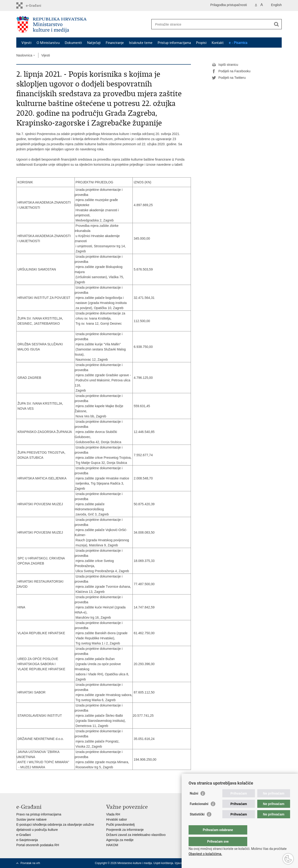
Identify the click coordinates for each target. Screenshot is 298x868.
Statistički (197, 824)
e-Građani (24, 835)
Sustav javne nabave (31, 819)
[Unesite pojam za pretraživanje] (212, 24)
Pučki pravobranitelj (120, 825)
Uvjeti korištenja (163, 863)
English (276, 5)
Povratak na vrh (30, 863)
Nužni (194, 803)
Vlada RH (113, 814)
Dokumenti (73, 43)
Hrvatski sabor (117, 819)
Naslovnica (24, 55)
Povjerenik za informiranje (125, 830)
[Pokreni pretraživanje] (276, 24)
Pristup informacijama (174, 43)
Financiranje (115, 43)
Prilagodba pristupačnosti (229, 5)
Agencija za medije (120, 840)
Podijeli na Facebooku (231, 71)
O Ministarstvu (48, 43)
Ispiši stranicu (225, 65)
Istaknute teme (141, 43)
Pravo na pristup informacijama (39, 814)
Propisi (201, 43)
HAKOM (112, 845)
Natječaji (94, 43)
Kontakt (218, 43)
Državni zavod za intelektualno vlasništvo (136, 835)
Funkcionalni (199, 813)
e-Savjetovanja (27, 840)
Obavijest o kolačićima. (205, 854)
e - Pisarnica (238, 43)
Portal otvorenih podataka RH (38, 845)
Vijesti (26, 43)
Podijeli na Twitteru (229, 78)
